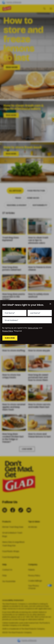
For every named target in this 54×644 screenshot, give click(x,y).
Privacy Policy (8, 331)
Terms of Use (33, 328)
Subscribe (10, 338)
